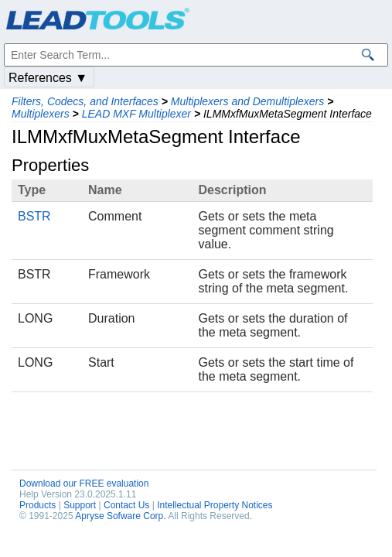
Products (37, 505)
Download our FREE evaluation (84, 484)
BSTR (34, 216)
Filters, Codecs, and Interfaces (85, 101)
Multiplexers (41, 114)
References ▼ (48, 78)
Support (80, 505)
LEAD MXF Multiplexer (136, 114)
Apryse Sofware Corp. (120, 516)
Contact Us (126, 505)
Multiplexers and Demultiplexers (247, 101)
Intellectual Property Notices (215, 505)
